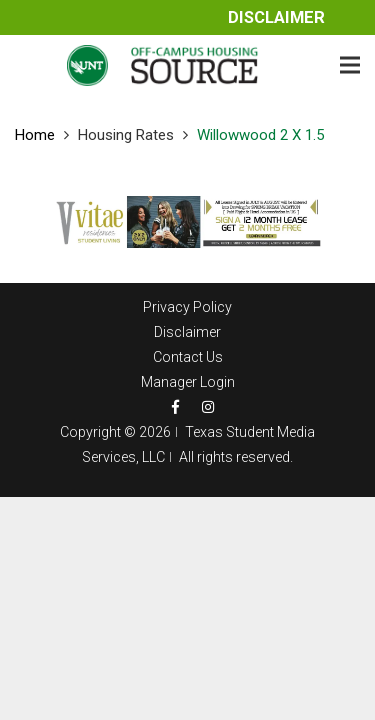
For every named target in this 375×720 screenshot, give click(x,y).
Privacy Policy (187, 307)
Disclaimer (276, 17)
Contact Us (188, 357)
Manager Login (188, 382)
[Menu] (350, 65)
